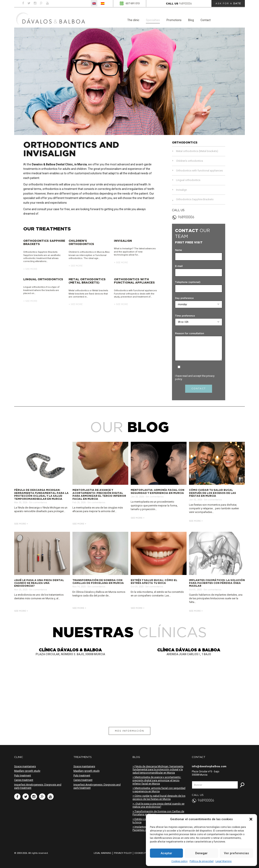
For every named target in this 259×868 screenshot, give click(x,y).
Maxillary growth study (27, 771)
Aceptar (166, 853)
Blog (191, 20)
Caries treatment (24, 780)
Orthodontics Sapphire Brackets (195, 199)
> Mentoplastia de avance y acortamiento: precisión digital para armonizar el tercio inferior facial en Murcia (157, 780)
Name (178, 250)
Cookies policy (179, 861)
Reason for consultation (189, 333)
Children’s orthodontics (189, 161)
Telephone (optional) (188, 282)
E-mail (179, 266)
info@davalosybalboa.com (209, 766)
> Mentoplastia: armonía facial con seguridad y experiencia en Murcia (159, 790)
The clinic (133, 20)
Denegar (201, 853)
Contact (206, 20)
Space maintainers (25, 766)
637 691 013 (133, 3)
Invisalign (182, 190)
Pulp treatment (23, 775)
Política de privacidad (202, 861)
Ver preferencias (236, 853)
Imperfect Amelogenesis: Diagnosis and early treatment (38, 786)
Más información (129, 731)
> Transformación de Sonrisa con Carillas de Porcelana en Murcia (158, 813)
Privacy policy (123, 853)
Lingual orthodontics (188, 180)
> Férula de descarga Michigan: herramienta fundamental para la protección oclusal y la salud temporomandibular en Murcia (158, 770)
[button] (251, 819)
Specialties (153, 20)
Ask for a (228, 3)
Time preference (185, 316)
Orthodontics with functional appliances (199, 171)
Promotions (174, 20)
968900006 (185, 4)
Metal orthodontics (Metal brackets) (197, 151)
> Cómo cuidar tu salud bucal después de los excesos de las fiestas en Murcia (159, 797)
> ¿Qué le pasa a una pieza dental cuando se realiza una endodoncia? (158, 805)
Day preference (184, 298)
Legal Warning (223, 861)
